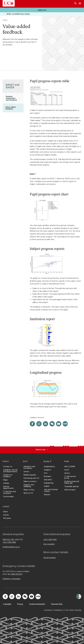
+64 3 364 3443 (50, 539)
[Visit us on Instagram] (39, 424)
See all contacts (49, 558)
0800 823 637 (17, 574)
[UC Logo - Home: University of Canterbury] (9, 3)
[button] (42, 10)
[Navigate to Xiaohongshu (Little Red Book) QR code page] (65, 424)
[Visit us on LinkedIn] (45, 424)
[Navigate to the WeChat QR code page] (52, 424)
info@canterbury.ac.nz (11, 547)
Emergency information (11, 579)
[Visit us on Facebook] (32, 424)
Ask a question (49, 544)
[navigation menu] (80, 4)
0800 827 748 (8, 539)
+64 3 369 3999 (9, 542)
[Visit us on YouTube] (59, 424)
